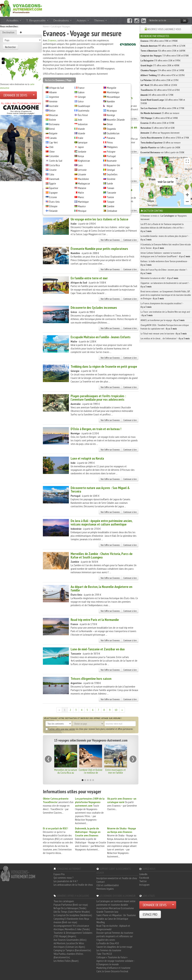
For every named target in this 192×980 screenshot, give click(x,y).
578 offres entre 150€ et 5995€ (160, 60)
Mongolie (112, 88)
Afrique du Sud (56, 88)
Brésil (52, 129)
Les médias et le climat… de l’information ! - (165, 338)
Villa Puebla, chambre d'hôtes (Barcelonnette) (68, 955)
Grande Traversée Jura (107, 912)
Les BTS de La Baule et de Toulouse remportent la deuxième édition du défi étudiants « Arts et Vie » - (162, 228)
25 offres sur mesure (160, 113)
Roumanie (112, 161)
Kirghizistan (84, 161)
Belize (52, 110)
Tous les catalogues (64, 901)
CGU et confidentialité (108, 885)
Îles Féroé (83, 115)
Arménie (53, 101)
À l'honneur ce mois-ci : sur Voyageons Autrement (164, 217)
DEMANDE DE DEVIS (15, 95)
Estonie (53, 197)
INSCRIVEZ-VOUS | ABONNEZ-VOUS (164, 29)
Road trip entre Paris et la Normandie (95, 620)
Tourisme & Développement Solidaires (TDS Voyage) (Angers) (73, 934)
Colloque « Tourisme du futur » (112, 957)
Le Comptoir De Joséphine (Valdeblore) (73, 915)
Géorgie (82, 97)
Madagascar (84, 183)
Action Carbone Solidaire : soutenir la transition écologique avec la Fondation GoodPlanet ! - (165, 255)
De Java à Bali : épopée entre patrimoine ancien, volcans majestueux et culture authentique (101, 523)
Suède (110, 183)
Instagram (144, 885)
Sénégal (111, 170)
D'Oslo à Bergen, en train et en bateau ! (96, 429)
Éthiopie (53, 206)
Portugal (111, 156)
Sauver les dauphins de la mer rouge (114, 947)
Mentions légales (105, 889)
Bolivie (53, 120)
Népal (110, 106)
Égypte (53, 183)
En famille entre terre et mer (89, 278)
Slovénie (111, 179)
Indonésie (83, 124)
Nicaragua (112, 110)
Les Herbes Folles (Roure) (66, 961)
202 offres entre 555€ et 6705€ (160, 90)
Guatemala (84, 110)
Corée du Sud (56, 161)
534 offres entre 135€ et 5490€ (162, 70)
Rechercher (10, 47)
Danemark (54, 179)
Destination (8, 32)
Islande (82, 133)
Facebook (144, 878)
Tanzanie (111, 193)
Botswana (54, 124)
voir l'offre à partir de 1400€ (160, 147)
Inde (80, 120)
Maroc (81, 197)
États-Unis (54, 202)
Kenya (81, 156)
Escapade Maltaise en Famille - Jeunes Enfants (101, 337)
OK (185, 21)
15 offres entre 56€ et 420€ (158, 128)
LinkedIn (143, 874)
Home (46, 26)
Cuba (52, 174)
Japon (81, 147)
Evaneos (52, 40)
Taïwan (110, 188)
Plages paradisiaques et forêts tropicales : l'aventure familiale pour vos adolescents (98, 398)
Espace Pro (59, 874)
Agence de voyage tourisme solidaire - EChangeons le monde (115, 962)
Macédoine (83, 179)
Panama (111, 138)
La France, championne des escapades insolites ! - (162, 305)
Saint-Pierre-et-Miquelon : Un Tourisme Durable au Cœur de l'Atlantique (116, 917)
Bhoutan (54, 115)
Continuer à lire (130, 240)
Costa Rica (54, 165)
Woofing (101, 922)
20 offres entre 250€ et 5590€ (157, 123)
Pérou (110, 142)
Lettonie (82, 170)
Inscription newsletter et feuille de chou (117, 878)
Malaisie (82, 188)
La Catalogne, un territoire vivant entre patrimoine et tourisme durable (116, 903)
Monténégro (113, 92)
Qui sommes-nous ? (64, 878)
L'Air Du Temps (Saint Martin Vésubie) (72, 912)
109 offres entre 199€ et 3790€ (162, 108)
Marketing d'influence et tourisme (113, 968)
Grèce (81, 101)
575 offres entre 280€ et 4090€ (160, 65)
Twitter (143, 881)
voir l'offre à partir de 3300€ (162, 152)
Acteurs (83, 20)
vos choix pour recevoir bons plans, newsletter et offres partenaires (89, 729)
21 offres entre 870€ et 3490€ (159, 118)
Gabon (81, 92)
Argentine (54, 97)
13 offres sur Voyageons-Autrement (160, 133)
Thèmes (100, 20)
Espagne (53, 193)
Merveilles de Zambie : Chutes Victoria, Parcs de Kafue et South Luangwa (102, 555)
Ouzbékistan (113, 133)
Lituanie (82, 174)
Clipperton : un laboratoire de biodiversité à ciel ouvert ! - (165, 285)
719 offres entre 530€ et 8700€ (165, 56)
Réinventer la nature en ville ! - (159, 278)
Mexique (82, 211)
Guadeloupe (84, 106)
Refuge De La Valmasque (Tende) (70, 908)
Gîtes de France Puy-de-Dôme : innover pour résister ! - (164, 271)
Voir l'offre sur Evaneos (110, 240)
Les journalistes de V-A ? (66, 881)
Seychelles (112, 174)
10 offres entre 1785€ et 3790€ (165, 138)
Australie (54, 106)
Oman (110, 124)
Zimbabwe (112, 211)
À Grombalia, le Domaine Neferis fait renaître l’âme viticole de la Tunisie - (166, 246)
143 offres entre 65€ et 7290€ (157, 95)
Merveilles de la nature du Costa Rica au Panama (66, 773)
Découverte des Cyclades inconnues (94, 308)
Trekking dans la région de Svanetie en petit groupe (104, 366)
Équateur (54, 188)
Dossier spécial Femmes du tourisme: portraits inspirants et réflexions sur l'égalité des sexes (115, 936)
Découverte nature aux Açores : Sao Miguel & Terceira (100, 490)
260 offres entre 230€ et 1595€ (160, 80)
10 (116, 710)
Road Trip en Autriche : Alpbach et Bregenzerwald (113, 927)
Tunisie (110, 197)
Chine (52, 151)
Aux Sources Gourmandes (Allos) (70, 940)
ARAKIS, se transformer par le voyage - (163, 320)
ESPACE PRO (150, 914)
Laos (80, 165)
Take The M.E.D (104, 954)
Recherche (59, 80)
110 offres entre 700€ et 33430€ (163, 102)
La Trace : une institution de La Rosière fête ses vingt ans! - (165, 314)
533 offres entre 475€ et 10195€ (163, 75)
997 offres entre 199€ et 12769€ (163, 46)
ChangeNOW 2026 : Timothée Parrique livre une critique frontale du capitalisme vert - (165, 327)
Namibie (111, 101)
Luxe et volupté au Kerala (87, 458)
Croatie (53, 170)
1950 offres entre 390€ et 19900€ (159, 41)
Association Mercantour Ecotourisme (115, 908)
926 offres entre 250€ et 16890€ (163, 51)
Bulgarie (53, 133)
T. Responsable (37, 20)
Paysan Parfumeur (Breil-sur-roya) (71, 905)
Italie (81, 138)
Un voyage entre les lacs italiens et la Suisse (99, 219)
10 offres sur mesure (160, 143)
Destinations (63, 20)
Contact (101, 882)
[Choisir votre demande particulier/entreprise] (34, 95)
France (81, 88)
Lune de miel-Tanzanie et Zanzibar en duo (98, 649)
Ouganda (111, 129)
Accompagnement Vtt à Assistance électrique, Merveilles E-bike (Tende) (72, 927)
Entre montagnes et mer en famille (116, 771)
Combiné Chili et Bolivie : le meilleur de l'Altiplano (91, 773)
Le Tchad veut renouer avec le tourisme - (164, 334)
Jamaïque (83, 142)
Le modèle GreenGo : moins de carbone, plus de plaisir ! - (165, 238)
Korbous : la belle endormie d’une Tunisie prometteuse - (164, 263)
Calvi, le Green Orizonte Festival (112, 971)
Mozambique (113, 97)
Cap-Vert (53, 142)
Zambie (111, 206)
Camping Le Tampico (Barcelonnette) (72, 950)
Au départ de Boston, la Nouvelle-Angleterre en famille (101, 588)
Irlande (81, 129)
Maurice (82, 206)
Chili (51, 147)
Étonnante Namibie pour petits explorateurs (99, 249)
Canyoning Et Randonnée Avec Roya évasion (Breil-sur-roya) (71, 920)
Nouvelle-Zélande (116, 120)
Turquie (111, 202)
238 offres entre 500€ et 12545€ (159, 85)
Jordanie (82, 151)
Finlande (53, 211)
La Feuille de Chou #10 (108, 943)
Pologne (111, 151)
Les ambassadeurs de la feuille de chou (73, 885)
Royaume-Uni (113, 165)
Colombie (54, 156)
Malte (81, 193)
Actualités (14, 20)
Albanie (53, 92)
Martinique (83, 202)
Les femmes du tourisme (109, 950)
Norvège (111, 115)
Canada (53, 138)
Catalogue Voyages (61, 26)
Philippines (112, 147)
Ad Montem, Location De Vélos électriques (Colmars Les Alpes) (69, 945)
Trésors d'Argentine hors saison (91, 679)
